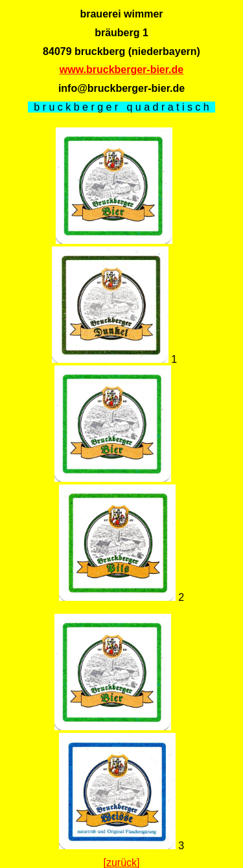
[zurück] (121, 863)
